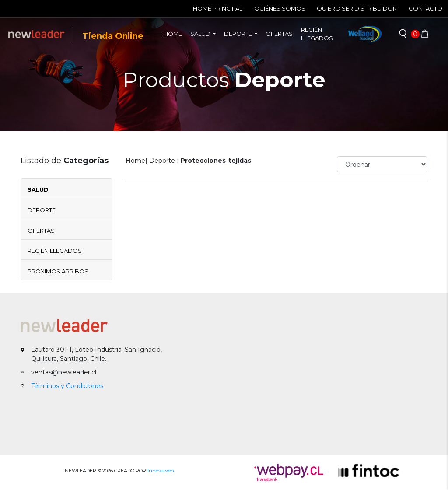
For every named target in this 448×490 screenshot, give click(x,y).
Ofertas (279, 34)
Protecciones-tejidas (216, 161)
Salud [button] (201, 34)
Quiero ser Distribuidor (357, 8)
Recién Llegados (55, 251)
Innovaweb (161, 471)
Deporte (42, 210)
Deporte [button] (239, 34)
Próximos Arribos (58, 271)
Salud (38, 189)
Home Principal (218, 8)
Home (175, 33)
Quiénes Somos (280, 8)
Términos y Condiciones (67, 386)
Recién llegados (317, 34)
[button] (403, 34)
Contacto (425, 8)
